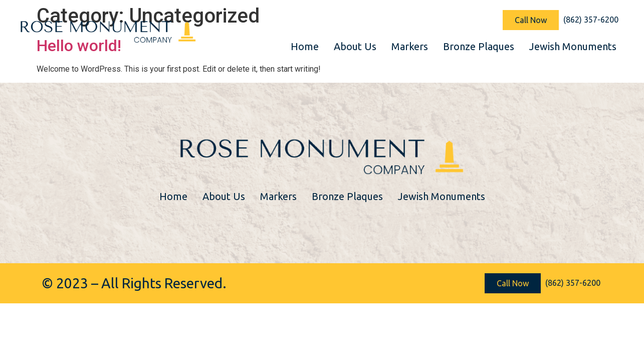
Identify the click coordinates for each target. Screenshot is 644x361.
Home (305, 46)
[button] (531, 20)
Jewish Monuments (573, 46)
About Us (355, 46)
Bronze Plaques (479, 46)
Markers (410, 46)
